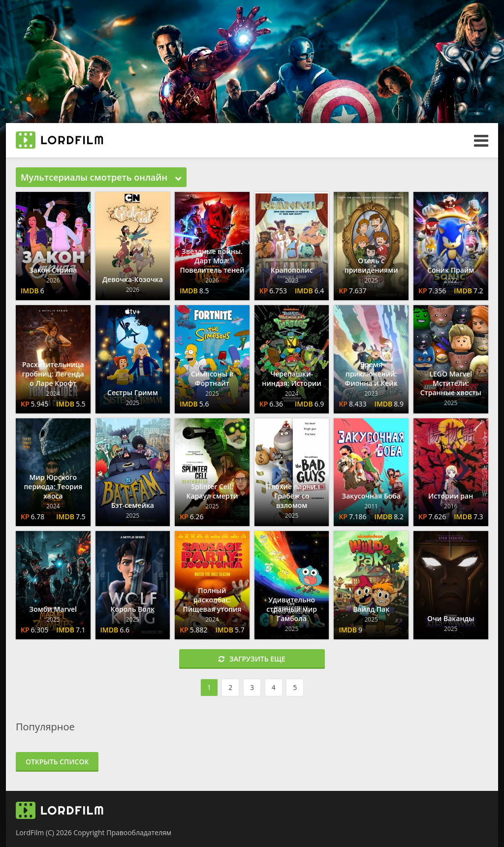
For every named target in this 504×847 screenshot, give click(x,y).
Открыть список (57, 762)
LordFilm (30, 832)
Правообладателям (139, 832)
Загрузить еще (252, 659)
